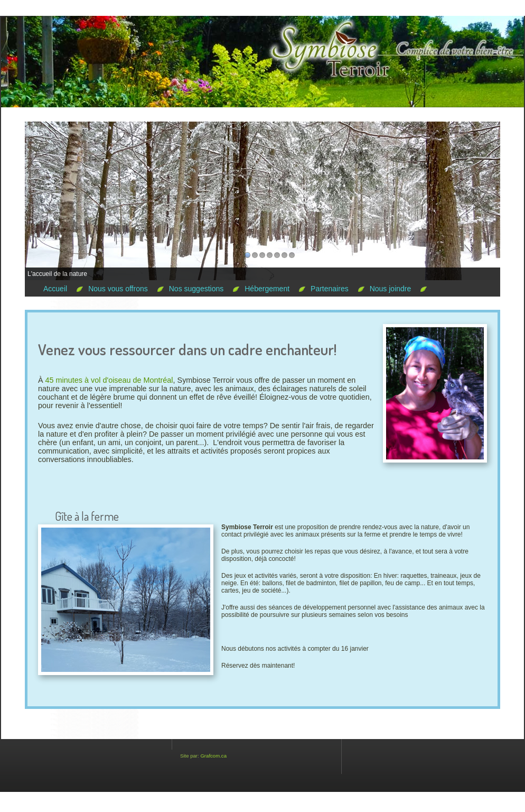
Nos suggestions (196, 289)
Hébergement (267, 289)
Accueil (55, 289)
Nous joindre (391, 289)
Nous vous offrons (118, 289)
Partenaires (330, 289)
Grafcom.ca (213, 756)
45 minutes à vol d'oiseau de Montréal (109, 380)
